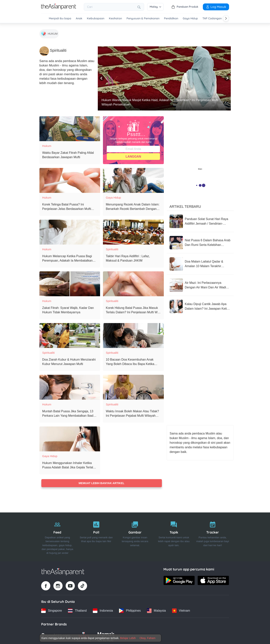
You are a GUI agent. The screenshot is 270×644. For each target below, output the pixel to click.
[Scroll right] (226, 18)
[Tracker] (213, 536)
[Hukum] (49, 33)
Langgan (133, 155)
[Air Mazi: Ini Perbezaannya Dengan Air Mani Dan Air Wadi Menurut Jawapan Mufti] (200, 283)
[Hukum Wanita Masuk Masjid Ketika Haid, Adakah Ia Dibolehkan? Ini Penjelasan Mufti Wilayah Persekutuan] (164, 77)
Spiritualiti (112, 248)
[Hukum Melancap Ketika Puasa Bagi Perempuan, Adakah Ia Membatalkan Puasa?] (70, 230)
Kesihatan (115, 18)
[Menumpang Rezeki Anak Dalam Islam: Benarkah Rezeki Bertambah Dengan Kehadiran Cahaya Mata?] (133, 179)
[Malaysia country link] (156, 610)
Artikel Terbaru (185, 205)
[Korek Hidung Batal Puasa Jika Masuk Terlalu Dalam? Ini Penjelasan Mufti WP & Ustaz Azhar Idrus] (133, 282)
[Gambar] (135, 536)
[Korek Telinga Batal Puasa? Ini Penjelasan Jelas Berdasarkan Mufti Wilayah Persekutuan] (70, 179)
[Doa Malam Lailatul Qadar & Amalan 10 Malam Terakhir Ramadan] (200, 262)
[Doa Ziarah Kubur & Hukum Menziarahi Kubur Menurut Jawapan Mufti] (70, 334)
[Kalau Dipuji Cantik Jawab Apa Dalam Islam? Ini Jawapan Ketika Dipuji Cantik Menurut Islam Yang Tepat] (200, 305)
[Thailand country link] (77, 610)
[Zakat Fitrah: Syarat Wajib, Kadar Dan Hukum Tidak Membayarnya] (70, 282)
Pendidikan (171, 18)
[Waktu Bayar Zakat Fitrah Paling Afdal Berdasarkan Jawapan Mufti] (70, 127)
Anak (79, 18)
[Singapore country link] (52, 610)
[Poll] (96, 536)
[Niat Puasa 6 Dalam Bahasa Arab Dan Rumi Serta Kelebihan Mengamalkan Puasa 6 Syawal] (200, 241)
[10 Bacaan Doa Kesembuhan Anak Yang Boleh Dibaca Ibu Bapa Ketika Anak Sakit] (133, 334)
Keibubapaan (96, 18)
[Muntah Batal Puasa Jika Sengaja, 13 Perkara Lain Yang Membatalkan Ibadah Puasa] (70, 385)
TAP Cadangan (212, 18)
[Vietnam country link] (181, 610)
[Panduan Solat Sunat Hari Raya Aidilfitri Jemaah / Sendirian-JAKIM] (200, 220)
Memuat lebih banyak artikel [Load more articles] (102, 481)
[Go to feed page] (59, 8)
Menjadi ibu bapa (60, 18)
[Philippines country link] (130, 610)
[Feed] (58, 536)
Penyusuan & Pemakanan (143, 18)
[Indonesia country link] (103, 610)
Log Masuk (216, 7)
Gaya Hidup (190, 18)
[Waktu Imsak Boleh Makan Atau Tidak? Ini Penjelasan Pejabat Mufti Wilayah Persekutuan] (133, 385)
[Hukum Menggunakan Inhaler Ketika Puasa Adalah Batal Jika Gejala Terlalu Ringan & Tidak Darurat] (70, 437)
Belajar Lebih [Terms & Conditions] (128, 638)
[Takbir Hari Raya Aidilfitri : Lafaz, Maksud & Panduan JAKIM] (133, 230)
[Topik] (174, 536)
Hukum (47, 144)
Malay (155, 7)
